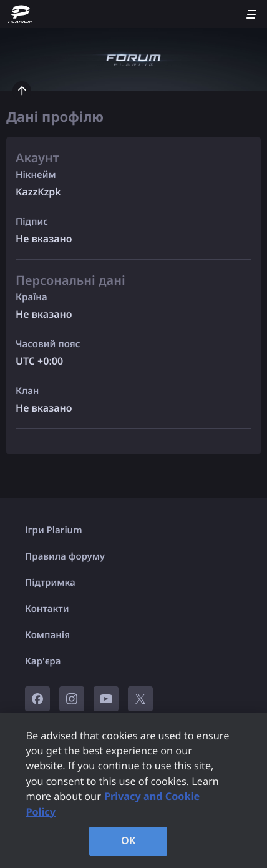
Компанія (47, 635)
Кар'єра (43, 661)
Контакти (47, 609)
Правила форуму (65, 556)
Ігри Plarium (54, 530)
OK (129, 841)
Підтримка (50, 583)
